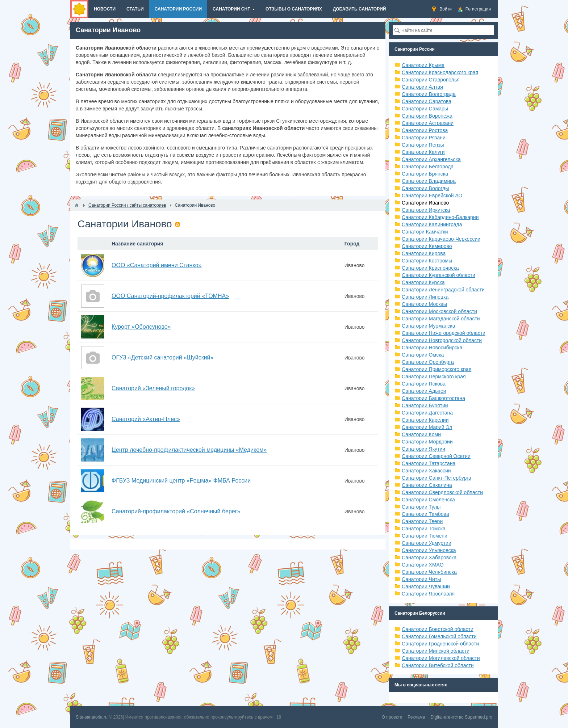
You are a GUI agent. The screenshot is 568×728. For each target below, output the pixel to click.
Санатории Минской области (436, 651)
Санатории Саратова (427, 101)
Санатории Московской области (439, 311)
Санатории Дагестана (427, 413)
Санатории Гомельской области (439, 636)
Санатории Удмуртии (427, 543)
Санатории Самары (425, 109)
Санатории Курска (423, 282)
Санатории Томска (424, 529)
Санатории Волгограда (429, 94)
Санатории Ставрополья (431, 80)
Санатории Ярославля (428, 594)
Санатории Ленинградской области (443, 290)
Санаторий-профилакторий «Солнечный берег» (176, 511)
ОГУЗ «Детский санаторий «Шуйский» (162, 357)
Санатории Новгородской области (442, 340)
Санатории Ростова (425, 130)
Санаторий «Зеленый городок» (153, 388)
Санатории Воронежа (427, 116)
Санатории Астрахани (428, 123)
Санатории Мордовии (427, 442)
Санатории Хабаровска (429, 557)
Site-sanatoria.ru (92, 717)
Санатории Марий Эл (427, 427)
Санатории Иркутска (426, 210)
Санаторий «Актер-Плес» (146, 419)
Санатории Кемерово (427, 246)
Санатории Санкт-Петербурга (437, 478)
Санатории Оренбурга (428, 362)
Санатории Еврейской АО (432, 195)
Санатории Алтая (422, 87)
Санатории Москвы (424, 304)
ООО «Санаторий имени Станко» (156, 265)
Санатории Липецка (425, 297)
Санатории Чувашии (426, 586)
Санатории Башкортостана (433, 398)
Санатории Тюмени (425, 536)
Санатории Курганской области (438, 275)
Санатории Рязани (424, 138)
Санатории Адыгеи (424, 391)
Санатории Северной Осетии (436, 456)
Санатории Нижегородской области (444, 333)
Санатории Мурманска (428, 326)
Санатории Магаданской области (441, 319)
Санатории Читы (421, 579)
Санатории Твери (422, 521)
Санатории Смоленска (428, 500)
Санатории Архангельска (431, 159)
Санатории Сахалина (427, 485)
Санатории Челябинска (429, 572)
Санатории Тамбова (425, 514)
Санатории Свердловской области (442, 492)
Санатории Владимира (429, 181)
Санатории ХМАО (423, 565)
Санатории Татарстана (429, 463)
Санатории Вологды (425, 188)
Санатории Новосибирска (432, 348)
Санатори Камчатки (425, 232)
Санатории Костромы (427, 261)
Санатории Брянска (425, 174)
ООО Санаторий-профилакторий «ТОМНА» (170, 296)
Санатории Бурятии (425, 405)
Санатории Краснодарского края (440, 72)
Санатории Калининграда (432, 224)
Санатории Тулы (421, 507)
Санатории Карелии (425, 420)
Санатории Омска (423, 355)
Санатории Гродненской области (440, 644)
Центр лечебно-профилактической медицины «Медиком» (189, 450)
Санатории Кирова (424, 253)
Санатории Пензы (423, 145)
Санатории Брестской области (438, 629)
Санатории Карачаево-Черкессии (441, 239)
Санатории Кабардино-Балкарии (440, 217)
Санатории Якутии (423, 449)
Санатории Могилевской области (441, 658)
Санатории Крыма (423, 65)
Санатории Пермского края (434, 376)
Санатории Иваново (425, 203)
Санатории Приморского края (437, 369)
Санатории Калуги (423, 152)
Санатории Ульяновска (429, 550)
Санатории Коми (421, 434)
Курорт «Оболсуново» (141, 327)
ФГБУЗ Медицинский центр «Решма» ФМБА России (181, 481)
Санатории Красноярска (430, 268)
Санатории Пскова (424, 384)
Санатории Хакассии (426, 471)
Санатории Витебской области (438, 665)
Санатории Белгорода (428, 167)
